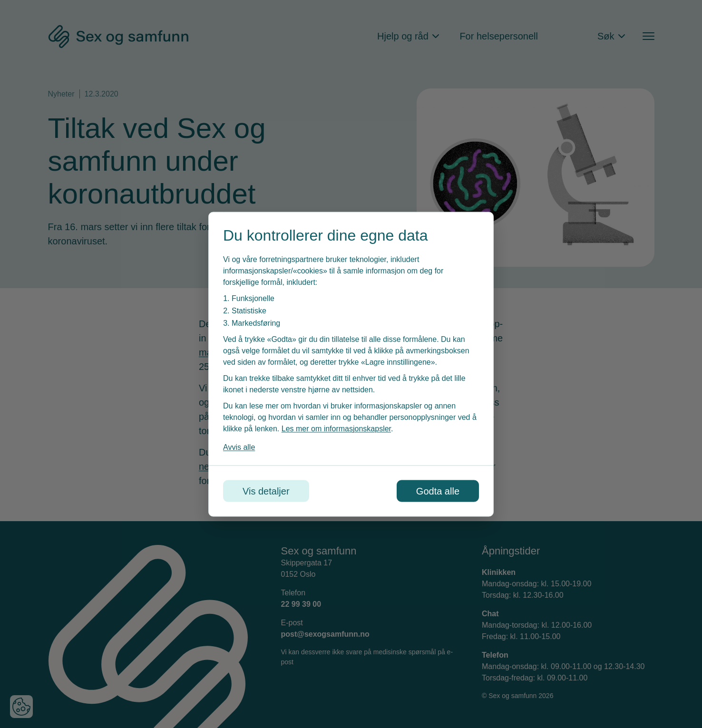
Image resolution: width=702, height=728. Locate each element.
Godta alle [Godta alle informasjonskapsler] (438, 491)
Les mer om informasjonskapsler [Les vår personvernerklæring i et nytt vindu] (336, 428)
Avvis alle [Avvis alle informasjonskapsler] (239, 447)
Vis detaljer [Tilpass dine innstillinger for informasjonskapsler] (266, 491)
